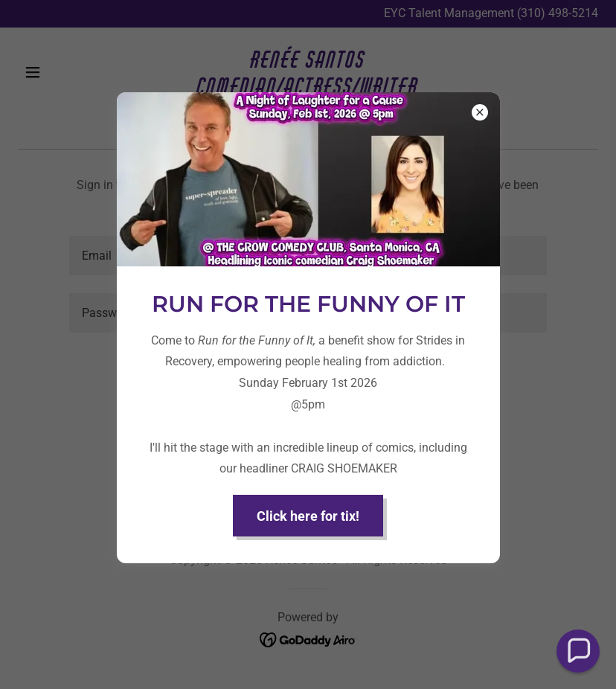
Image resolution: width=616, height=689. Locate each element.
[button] (578, 651)
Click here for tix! (308, 516)
